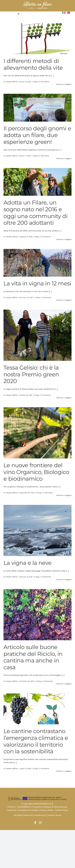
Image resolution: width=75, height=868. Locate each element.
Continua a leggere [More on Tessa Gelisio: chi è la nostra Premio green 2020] (64, 398)
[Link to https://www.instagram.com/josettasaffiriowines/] (40, 823)
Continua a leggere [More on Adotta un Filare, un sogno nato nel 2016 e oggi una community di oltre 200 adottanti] (64, 239)
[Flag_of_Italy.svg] (64, 13)
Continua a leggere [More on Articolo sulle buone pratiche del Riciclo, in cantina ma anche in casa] (64, 684)
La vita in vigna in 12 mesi (37, 283)
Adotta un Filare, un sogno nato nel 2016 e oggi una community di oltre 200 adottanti (36, 213)
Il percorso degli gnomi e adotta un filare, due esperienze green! (37, 135)
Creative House (54, 815)
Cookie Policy (61, 810)
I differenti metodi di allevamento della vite (33, 64)
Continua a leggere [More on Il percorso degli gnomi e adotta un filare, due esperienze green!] (64, 158)
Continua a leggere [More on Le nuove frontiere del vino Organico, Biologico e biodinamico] (64, 495)
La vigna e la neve (27, 563)
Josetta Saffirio (12, 82)
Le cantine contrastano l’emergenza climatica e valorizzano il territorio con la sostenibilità (36, 741)
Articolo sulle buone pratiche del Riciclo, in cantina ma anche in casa (33, 657)
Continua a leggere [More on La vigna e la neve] (64, 579)
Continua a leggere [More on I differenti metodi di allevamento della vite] (64, 84)
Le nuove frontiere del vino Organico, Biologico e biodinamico (36, 472)
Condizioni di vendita (28, 810)
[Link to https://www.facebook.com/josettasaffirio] (35, 823)
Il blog (35, 82)
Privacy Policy (46, 810)
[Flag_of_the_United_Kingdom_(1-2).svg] (69, 13)
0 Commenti (44, 82)
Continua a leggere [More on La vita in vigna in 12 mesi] (64, 300)
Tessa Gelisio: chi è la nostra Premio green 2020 (31, 374)
